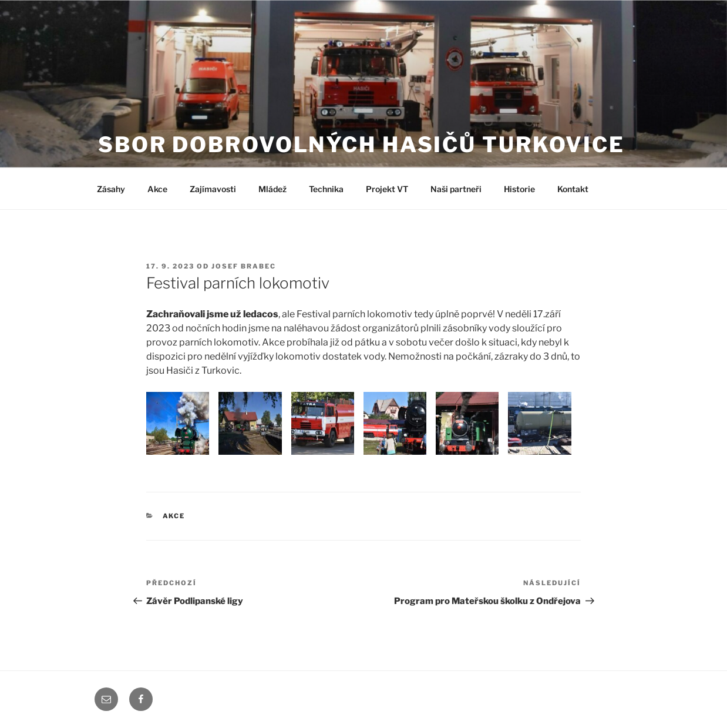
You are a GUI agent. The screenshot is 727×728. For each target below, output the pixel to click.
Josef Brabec (244, 266)
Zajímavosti (213, 189)
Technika (326, 189)
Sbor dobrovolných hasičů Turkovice (361, 145)
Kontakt (573, 189)
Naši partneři (456, 189)
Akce (157, 189)
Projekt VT (387, 189)
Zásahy (111, 189)
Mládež (272, 189)
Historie (519, 189)
